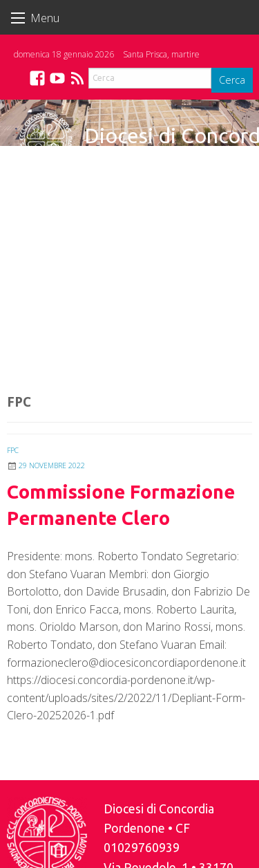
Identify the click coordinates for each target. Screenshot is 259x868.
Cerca (232, 80)
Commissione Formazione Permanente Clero (121, 505)
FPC (13, 450)
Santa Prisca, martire (161, 54)
